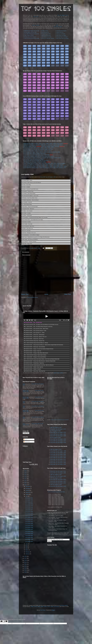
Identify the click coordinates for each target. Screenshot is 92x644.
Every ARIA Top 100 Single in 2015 (58, 480)
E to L (43, 151)
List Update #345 (29, 534)
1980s (47, 144)
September (28, 492)
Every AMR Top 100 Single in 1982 (58, 464)
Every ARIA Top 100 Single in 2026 (58, 442)
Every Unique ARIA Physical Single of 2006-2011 (34, 153)
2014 (60, 158)
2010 (25, 572)
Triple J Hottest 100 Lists (29, 35)
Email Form (26, 433)
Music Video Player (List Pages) (63, 38)
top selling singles (58, 27)
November (28, 488)
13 (65, 420)
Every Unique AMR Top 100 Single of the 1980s (34, 165)
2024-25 (55, 152)
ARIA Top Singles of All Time (30, 146)
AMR (57, 25)
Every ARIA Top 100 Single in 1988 (58, 436)
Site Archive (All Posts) (61, 34)
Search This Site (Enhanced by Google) (32, 38)
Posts (26, 439)
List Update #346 (29, 532)
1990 (43, 163)
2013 (55, 163)
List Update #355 (29, 514)
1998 (49, 163)
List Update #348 (29, 528)
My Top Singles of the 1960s (30, 148)
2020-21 (46, 152)
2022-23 (50, 152)
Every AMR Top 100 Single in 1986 (58, 454)
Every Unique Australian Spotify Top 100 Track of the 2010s (37, 156)
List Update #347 (29, 530)
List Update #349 (29, 526)
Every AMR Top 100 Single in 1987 (58, 441)
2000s (54, 144)
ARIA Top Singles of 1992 (56, 478)
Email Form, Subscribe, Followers (48, 38)
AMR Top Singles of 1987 (56, 475)
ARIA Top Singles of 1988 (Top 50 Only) (32, 158)
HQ (51, 168)
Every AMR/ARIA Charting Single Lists (32, 34)
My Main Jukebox (45, 31)
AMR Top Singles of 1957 (56, 427)
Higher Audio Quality (58, 373)
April (27, 548)
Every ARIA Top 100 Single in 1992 (58, 476)
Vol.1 (52, 420)
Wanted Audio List (60, 32)
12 (64, 420)
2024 (25, 475)
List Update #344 (27, 174)
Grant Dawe (43, 610)
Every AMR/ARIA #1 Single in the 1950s (32, 166)
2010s (58, 144)
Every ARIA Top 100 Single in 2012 (58, 471)
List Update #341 (29, 541)
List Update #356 (29, 512)
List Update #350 (29, 524)
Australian (63, 163)
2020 (25, 483)
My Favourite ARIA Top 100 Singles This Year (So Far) (36, 161)
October (27, 490)
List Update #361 (29, 502)
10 (61, 420)
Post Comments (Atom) (33, 297)
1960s (40, 144)
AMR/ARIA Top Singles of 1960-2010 (32, 145)
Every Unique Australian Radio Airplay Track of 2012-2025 (36, 155)
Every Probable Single (58, 165)
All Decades (57, 607)
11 (62, 420)
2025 (25, 473)
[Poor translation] (6, 621)
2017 (25, 558)
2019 (25, 485)
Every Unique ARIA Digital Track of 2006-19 (33, 152)
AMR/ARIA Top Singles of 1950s (31, 144)
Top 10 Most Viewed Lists (46, 37)
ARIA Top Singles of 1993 (56, 485)
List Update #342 (29, 539)
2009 (52, 163)
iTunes (34, 25)
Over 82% (36, 17)
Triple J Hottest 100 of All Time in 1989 (32, 163)
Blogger (53, 610)
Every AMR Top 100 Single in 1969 (48, 177)
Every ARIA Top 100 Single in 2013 (58, 483)
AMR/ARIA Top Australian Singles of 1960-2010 (51, 145)
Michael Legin (26, 391)
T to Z (50, 151)
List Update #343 (29, 538)
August (27, 494)
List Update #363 (29, 498)
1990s (51, 144)
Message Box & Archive (46, 34)
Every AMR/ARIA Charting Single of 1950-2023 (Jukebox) (36, 168)
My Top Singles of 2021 (56, 431)
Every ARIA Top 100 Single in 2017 (58, 481)
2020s (61, 144)
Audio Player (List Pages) (61, 35)
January (27, 554)
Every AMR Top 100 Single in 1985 (58, 463)
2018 (25, 556)
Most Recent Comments (46, 35)
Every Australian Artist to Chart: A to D (32, 151)
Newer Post (25, 294)
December (28, 486)
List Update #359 (29, 506)
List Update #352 (29, 520)
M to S (46, 151)
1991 (46, 163)
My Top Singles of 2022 (56, 437)
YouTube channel (64, 605)
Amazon (38, 25)
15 (68, 420)
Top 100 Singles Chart (63, 15)
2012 (25, 568)
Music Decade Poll (45, 32)
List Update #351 (29, 522)
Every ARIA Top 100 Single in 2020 (58, 486)
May (26, 546)
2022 (25, 479)
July (26, 496)
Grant (24, 384)
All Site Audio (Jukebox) (58, 168)
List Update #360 (29, 504)
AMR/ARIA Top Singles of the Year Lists (32, 31)
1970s (44, 144)
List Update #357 (29, 510)
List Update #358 (29, 508)
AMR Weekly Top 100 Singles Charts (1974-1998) (35, 162)
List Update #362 (29, 500)
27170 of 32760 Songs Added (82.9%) (56, 492)
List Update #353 (29, 518)
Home (46, 294)
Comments (27, 442)
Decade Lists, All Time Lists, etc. (30, 37)
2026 (59, 152)
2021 (25, 481)
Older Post (67, 294)
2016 (25, 560)
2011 (25, 570)
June (27, 544)
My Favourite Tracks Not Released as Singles (34, 159)
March (27, 550)
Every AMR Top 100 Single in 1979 (58, 432)
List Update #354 (29, 516)
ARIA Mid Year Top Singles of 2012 (50, 158)
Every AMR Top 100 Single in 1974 (58, 429)
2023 (25, 477)
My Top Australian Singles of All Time (44, 149)
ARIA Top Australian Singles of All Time (50, 146)
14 (66, 420)
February (28, 552)
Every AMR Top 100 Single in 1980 (58, 439)
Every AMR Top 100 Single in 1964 (58, 434)
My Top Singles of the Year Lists (30, 32)
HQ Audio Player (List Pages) (62, 37)
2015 (25, 562)
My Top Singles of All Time (29, 149)
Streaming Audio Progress (61, 31)
